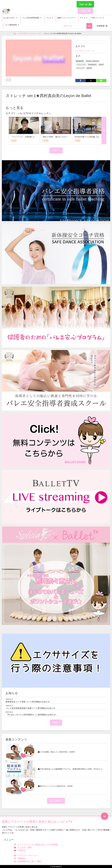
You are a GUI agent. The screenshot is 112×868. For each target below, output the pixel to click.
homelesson (92, 65)
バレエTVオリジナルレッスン (30, 33)
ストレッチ (80, 68)
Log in (85, 11)
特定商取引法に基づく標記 (28, 861)
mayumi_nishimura (92, 61)
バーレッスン (81, 65)
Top (15, 33)
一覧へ (56, 150)
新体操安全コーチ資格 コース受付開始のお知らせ (28, 702)
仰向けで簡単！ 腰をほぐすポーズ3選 (57, 137)
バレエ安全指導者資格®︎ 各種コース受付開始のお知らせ (30, 708)
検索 (89, 26)
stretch (101, 65)
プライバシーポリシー (26, 855)
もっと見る (56, 801)
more (56, 722)
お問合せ (20, 850)
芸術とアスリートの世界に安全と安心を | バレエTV (37, 822)
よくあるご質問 (23, 847)
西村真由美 (80, 61)
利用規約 (20, 858)
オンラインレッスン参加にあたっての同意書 (36, 845)
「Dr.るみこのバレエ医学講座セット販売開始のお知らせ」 (32, 715)
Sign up (85, 4)
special (89, 68)
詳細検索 (102, 26)
